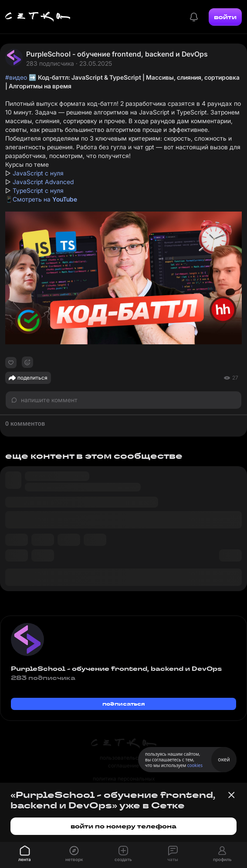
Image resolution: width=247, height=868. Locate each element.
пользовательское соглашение (123, 762)
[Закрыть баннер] (231, 795)
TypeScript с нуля (38, 190)
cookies (195, 765)
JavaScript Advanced (43, 182)
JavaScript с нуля (38, 173)
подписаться (124, 704)
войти (225, 17)
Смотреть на (45, 199)
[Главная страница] (38, 17)
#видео (16, 77)
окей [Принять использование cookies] (224, 759)
